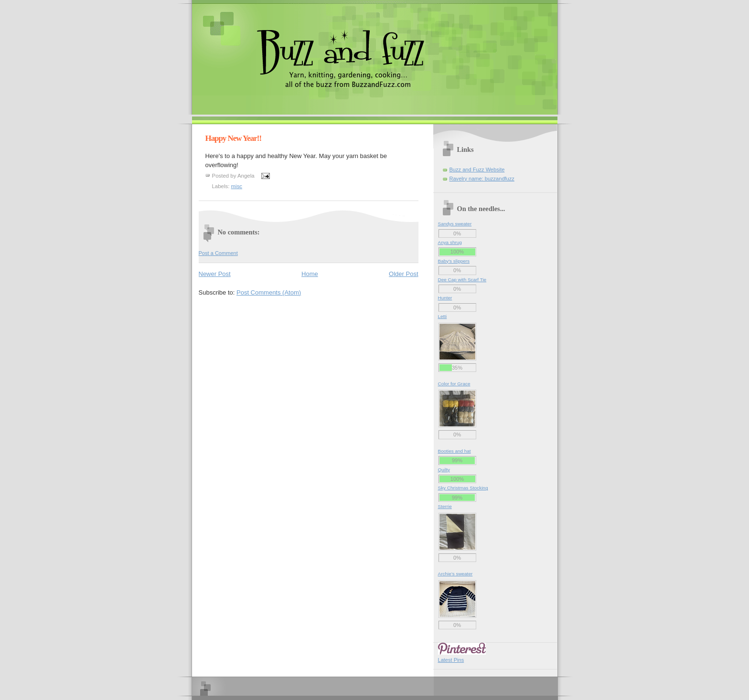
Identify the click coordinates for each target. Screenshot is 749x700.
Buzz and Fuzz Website (477, 170)
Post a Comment (218, 253)
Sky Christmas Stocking (463, 488)
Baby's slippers (454, 261)
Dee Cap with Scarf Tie (462, 280)
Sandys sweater (455, 224)
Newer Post (215, 274)
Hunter (445, 298)
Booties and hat (455, 451)
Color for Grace (454, 384)
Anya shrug (450, 242)
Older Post (403, 274)
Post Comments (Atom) (269, 292)
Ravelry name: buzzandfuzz (482, 179)
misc (237, 186)
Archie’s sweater (455, 574)
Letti (443, 316)
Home (310, 274)
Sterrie (445, 506)
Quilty (444, 470)
